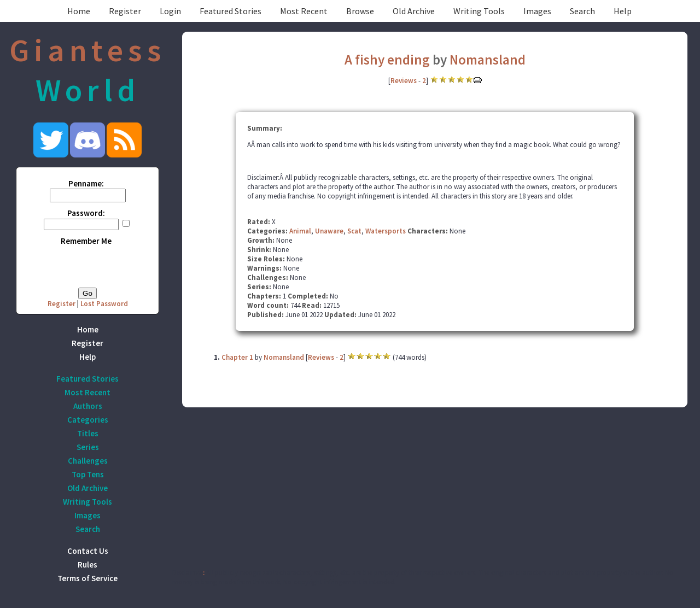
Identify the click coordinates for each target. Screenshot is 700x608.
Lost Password (104, 304)
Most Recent (304, 11)
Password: (86, 213)
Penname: (86, 183)
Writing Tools (479, 11)
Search (582, 11)
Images (537, 11)
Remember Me (86, 241)
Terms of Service (87, 578)
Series (88, 447)
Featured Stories (231, 11)
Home (79, 11)
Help (623, 11)
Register (125, 11)
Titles (88, 433)
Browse (360, 11)
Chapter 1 (237, 357)
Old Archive (414, 11)
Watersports (386, 231)
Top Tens (88, 474)
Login (170, 11)
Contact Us (88, 551)
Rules (87, 565)
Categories (88, 420)
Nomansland (488, 60)
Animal (300, 231)
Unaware (329, 231)
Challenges (88, 461)
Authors (88, 406)
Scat (354, 231)
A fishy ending (387, 60)
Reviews (404, 81)
